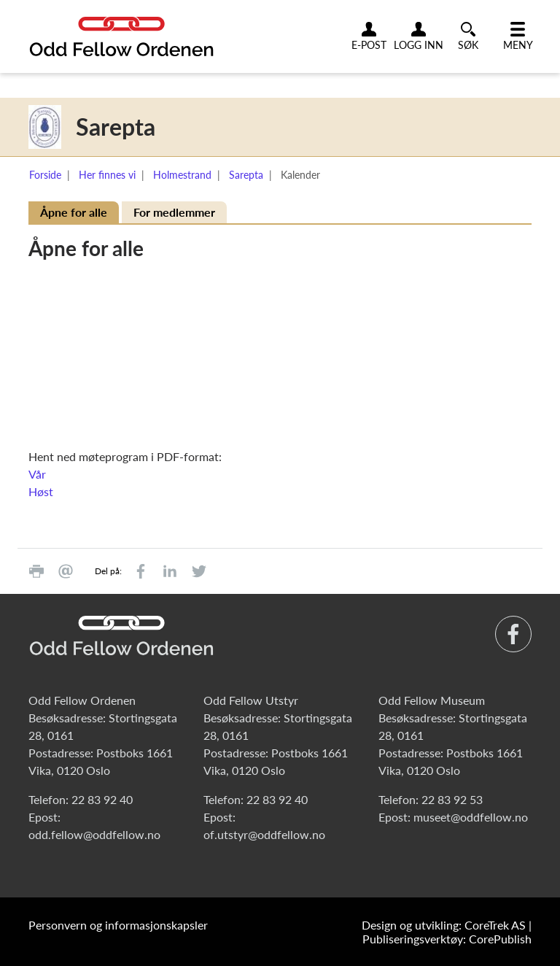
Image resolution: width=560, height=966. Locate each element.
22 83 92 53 (452, 799)
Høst (41, 491)
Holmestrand (182, 175)
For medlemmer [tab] (174, 212)
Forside (45, 175)
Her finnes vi (107, 175)
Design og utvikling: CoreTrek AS (444, 925)
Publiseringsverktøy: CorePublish (447, 939)
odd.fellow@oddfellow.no (94, 834)
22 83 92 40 (102, 799)
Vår (37, 474)
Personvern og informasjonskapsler (118, 925)
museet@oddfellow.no (471, 817)
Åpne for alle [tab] (74, 212)
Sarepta (246, 175)
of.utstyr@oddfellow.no (264, 834)
